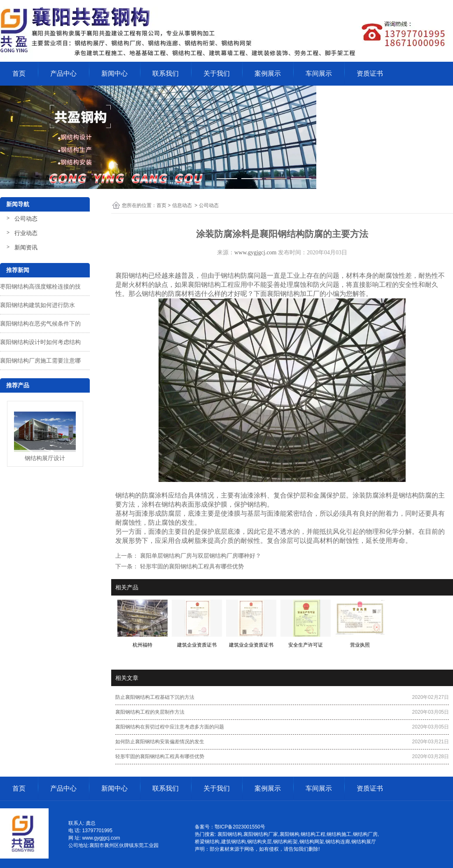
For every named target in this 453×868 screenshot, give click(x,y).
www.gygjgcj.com (256, 252)
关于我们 (217, 73)
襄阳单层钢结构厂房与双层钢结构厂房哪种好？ (200, 556)
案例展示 (268, 73)
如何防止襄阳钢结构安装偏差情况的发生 (160, 742)
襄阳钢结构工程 (211, 285)
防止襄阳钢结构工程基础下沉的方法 (155, 697)
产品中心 (63, 73)
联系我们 (166, 73)
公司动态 (26, 219)
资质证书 (370, 73)
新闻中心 (114, 73)
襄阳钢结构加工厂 (293, 294)
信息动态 (182, 205)
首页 (19, 73)
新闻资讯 (26, 247)
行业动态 (26, 233)
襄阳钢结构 (132, 276)
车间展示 (319, 73)
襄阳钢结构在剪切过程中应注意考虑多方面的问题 (170, 727)
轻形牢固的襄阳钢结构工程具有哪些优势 (191, 566)
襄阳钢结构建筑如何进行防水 (37, 305)
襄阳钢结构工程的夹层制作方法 (150, 712)
